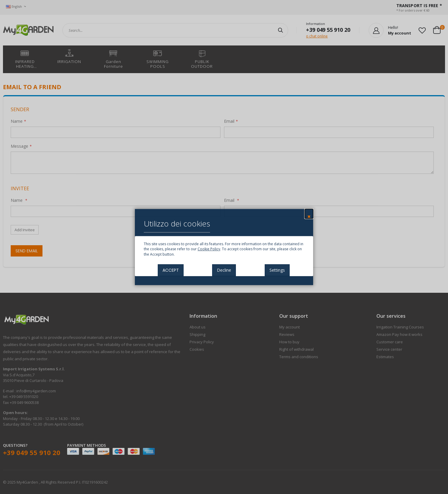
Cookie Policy (209, 249)
